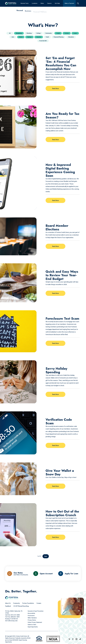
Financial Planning (59, 37)
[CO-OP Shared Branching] (21, 606)
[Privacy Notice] (32, 620)
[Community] (16, 603)
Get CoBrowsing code (11, 621)
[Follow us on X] (69, 639)
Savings (29, 37)
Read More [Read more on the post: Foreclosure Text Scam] (55, 343)
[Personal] (20, 11)
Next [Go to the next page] (46, 556)
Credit (58, 33)
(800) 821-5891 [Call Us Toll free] (15, 617)
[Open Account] (43, 574)
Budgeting (19, 33)
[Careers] (49, 3)
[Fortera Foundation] (28, 603)
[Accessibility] (31, 613)
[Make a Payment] (69, 3)
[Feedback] (8, 606)
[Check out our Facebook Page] (73, 639)
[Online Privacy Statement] (35, 622)
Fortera (67, 33)
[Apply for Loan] (68, 574)
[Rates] (42, 3)
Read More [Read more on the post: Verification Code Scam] (55, 445)
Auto (13, 37)
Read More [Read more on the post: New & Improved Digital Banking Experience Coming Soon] (55, 200)
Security (39, 37)
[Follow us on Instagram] (76, 639)
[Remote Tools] (25, 3)
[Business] (28, 12)
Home (21, 37)
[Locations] (35, 3)
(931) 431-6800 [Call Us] (15, 615)
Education (71, 37)
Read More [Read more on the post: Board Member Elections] (55, 246)
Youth (47, 37)
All (10, 33)
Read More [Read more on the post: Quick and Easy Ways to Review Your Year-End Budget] (55, 293)
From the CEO (43, 41)
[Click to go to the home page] (11, 3)
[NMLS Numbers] (32, 618)
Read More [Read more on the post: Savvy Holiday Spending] (55, 394)
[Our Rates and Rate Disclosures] (18, 574)
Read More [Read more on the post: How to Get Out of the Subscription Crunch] (55, 537)
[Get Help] (57, 3)
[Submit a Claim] (32, 625)
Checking (29, 33)
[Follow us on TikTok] (80, 639)
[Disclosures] (31, 616)
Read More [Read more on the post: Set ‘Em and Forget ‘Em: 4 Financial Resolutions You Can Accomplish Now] (55, 88)
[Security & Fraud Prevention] (36, 611)
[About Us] (8, 603)
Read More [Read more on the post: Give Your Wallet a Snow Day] (55, 486)
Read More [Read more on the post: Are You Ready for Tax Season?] (55, 139)
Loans (75, 33)
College (39, 33)
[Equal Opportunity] (33, 627)
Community (49, 33)
